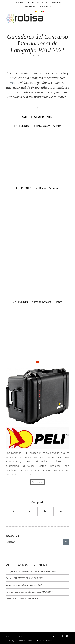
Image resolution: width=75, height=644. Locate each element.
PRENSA (30, 2)
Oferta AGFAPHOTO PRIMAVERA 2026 (24, 578)
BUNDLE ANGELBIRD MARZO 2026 (23, 598)
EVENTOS (19, 2)
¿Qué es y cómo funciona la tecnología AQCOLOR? (29, 592)
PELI (14, 83)
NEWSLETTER (43, 2)
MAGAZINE (57, 2)
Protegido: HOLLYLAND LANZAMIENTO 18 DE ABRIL (32, 571)
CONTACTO (30, 7)
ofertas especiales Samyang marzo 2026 (24, 585)
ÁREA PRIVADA (45, 7)
